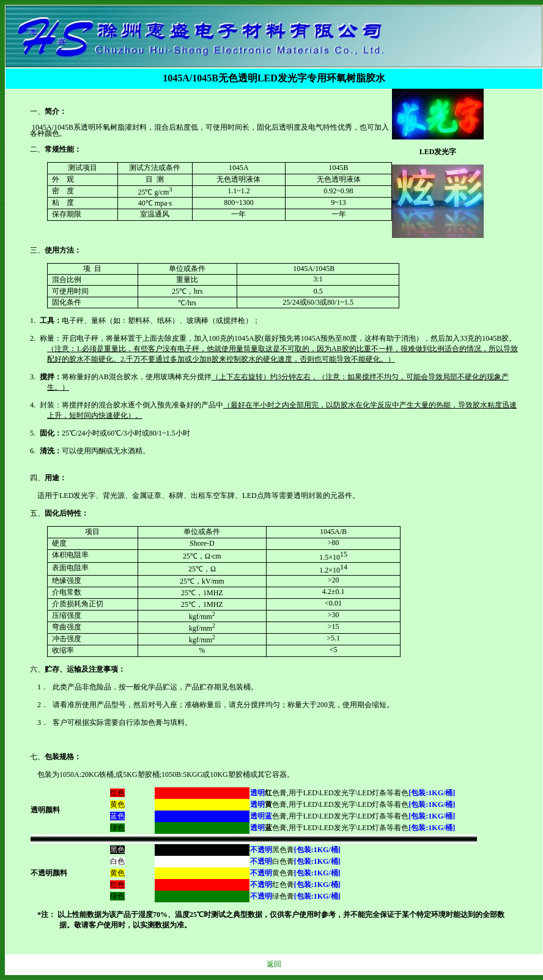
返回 (274, 964)
